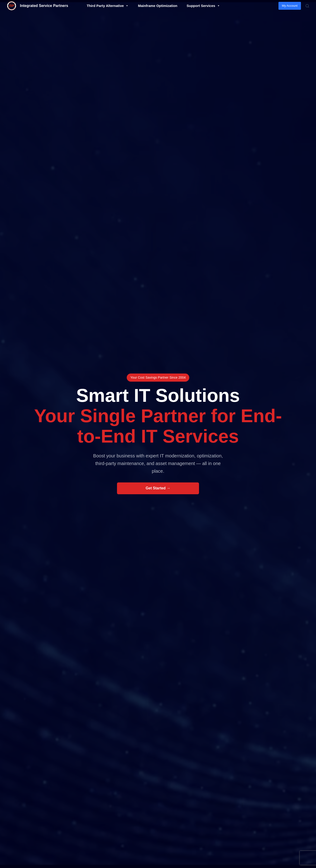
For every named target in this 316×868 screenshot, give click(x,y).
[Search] (307, 6)
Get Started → (158, 488)
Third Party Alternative (108, 6)
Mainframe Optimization (158, 6)
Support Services (203, 6)
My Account (290, 6)
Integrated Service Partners (44, 6)
